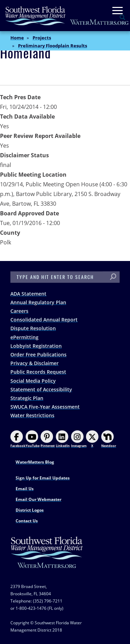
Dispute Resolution (33, 328)
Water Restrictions (32, 415)
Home (17, 38)
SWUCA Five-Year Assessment (45, 407)
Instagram (79, 439)
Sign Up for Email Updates (43, 478)
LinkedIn (63, 439)
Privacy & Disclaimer (34, 363)
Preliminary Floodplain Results (53, 46)
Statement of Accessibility (41, 389)
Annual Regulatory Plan (38, 302)
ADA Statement (28, 294)
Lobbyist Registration (36, 346)
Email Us (25, 489)
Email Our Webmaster (38, 499)
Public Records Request (38, 372)
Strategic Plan (27, 398)
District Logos (30, 510)
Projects (42, 38)
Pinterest (48, 439)
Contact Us (27, 521)
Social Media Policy (33, 381)
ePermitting (24, 337)
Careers (19, 311)
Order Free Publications (38, 354)
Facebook (18, 439)
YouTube (33, 439)
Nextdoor (109, 439)
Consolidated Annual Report (44, 320)
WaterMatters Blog (35, 462)
